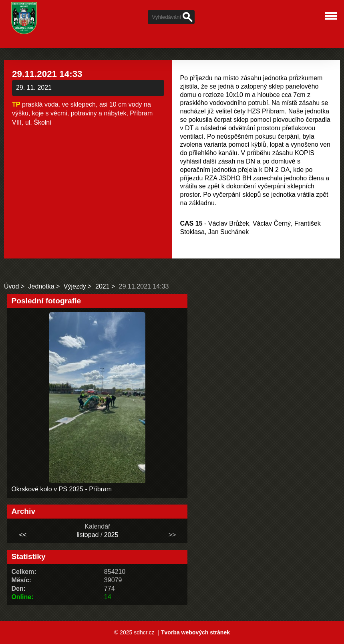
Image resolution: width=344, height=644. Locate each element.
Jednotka (41, 286)
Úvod (11, 286)
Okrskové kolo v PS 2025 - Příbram (61, 489)
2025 (111, 535)
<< (23, 535)
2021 (103, 286)
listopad (88, 535)
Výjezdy (75, 286)
